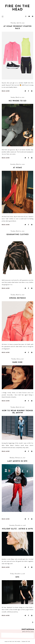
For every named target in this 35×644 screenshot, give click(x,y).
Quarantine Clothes (18, 235)
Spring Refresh (17, 298)
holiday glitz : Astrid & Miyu (17, 529)
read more (6, 91)
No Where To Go (17, 101)
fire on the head (15, 642)
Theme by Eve (26, 642)
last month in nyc (17, 461)
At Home (18, 168)
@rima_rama (30, 632)
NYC (17, 577)
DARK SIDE (17, 362)
